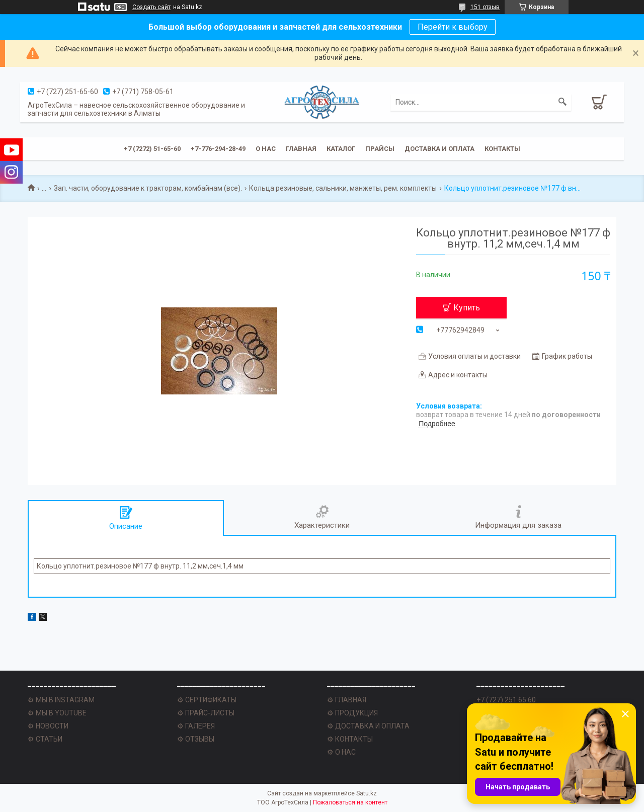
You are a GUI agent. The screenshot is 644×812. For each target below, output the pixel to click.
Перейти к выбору (453, 27)
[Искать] (562, 102)
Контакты (502, 149)
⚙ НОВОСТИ (48, 726)
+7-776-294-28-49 (218, 149)
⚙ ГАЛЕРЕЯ (196, 726)
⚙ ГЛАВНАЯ (347, 700)
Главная (301, 149)
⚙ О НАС (341, 752)
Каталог (341, 149)
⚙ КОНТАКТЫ (350, 739)
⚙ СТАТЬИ (45, 739)
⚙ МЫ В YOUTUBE (57, 713)
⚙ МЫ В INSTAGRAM (61, 700)
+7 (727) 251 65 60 (506, 700)
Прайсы (380, 149)
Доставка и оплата (439, 149)
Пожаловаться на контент (350, 802)
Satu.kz (367, 793)
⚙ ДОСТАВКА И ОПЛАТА (368, 726)
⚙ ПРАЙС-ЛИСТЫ (206, 713)
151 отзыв (485, 7)
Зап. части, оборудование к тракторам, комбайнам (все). (148, 188)
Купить (467, 308)
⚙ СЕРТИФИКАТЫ (207, 700)
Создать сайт (151, 7)
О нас (266, 149)
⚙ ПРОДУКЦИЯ (352, 713)
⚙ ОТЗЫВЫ (196, 739)
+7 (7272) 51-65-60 (152, 149)
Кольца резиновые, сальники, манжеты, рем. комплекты (343, 188)
